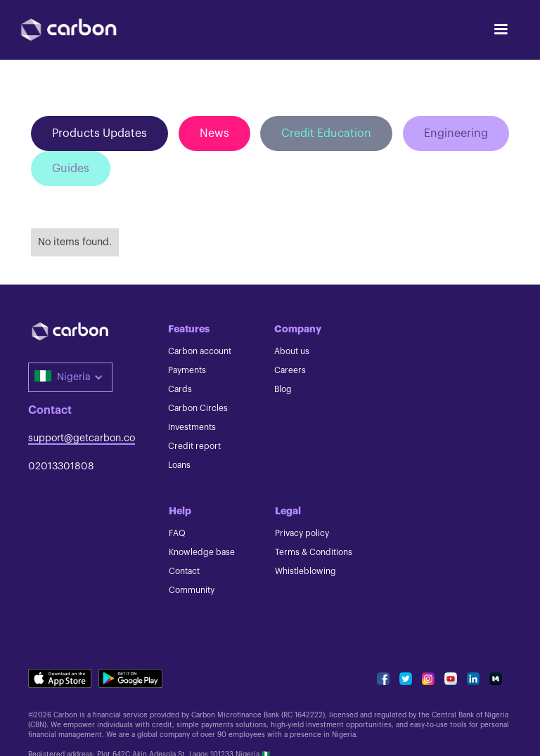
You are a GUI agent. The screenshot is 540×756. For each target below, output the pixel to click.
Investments (192, 427)
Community (192, 590)
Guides (71, 169)
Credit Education (326, 133)
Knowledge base (202, 552)
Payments (187, 370)
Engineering (456, 133)
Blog (283, 389)
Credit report (194, 446)
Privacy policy (302, 533)
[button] (501, 30)
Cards (180, 389)
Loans (179, 465)
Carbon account (200, 351)
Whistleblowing (306, 571)
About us (292, 351)
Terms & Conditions (314, 552)
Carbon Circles (198, 408)
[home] (69, 30)
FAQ (177, 533)
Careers (290, 370)
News (214, 133)
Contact (184, 571)
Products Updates (99, 133)
